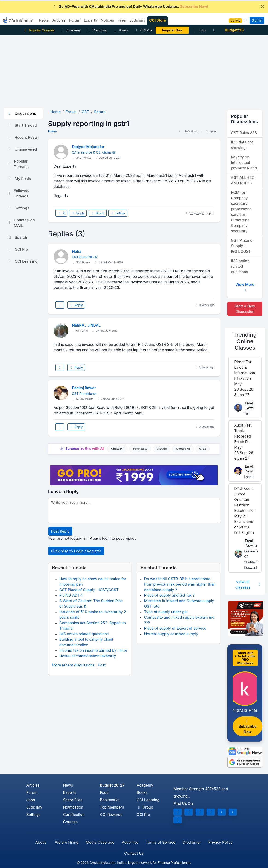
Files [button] (122, 20)
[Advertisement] (134, 70)
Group (145, 807)
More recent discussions (73, 665)
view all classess (248, 584)
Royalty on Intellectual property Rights (244, 163)
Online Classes (245, 341)
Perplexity (140, 449)
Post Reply (60, 531)
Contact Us (134, 853)
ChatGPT (117, 449)
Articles (33, 785)
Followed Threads (18, 193)
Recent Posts (23, 137)
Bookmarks (110, 800)
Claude (162, 449)
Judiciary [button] (138, 20)
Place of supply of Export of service (175, 628)
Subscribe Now (248, 727)
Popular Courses (39, 30)
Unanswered (22, 149)
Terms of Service (160, 842)
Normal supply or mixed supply (171, 634)
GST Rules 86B (244, 133)
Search (17, 237)
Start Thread (22, 125)
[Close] (262, 6)
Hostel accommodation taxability (88, 656)
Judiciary (35, 807)
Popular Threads (18, 164)
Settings (18, 208)
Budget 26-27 (112, 785)
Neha (77, 251)
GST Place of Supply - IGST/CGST (89, 590)
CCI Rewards (111, 815)
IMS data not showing (242, 145)
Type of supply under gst (166, 612)
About (41, 842)
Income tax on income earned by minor (93, 650)
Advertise (130, 842)
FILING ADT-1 (71, 595)
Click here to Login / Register (76, 551)
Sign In (257, 20)
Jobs (199, 30)
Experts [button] (91, 20)
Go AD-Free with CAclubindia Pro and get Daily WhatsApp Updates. (130, 6)
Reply (78, 213)
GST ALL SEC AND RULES (243, 180)
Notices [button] (107, 20)
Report (210, 213)
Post (102, 665)
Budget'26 (234, 30)
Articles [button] (59, 20)
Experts (70, 792)
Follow (118, 213)
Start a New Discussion (245, 309)
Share (98, 213)
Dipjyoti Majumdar (88, 147)
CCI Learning (22, 261)
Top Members (112, 807)
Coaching (97, 30)
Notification (73, 807)
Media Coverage (100, 842)
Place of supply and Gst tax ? (169, 595)
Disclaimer (192, 842)
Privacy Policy (220, 842)
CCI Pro (143, 30)
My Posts (19, 179)
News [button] (44, 20)
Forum (32, 792)
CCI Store (158, 20)
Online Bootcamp (172, 30)
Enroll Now (249, 405)
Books (121, 30)
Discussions (22, 113)
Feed (104, 792)
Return (52, 131)
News (68, 785)
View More (245, 286)
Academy (71, 30)
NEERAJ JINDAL (86, 325)
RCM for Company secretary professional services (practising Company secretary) (242, 212)
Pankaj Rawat (84, 388)
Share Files (73, 800)
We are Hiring (67, 842)
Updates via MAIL (21, 223)
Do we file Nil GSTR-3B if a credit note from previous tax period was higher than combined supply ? (180, 584)
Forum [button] (75, 20)
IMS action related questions (84, 634)
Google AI (183, 449)
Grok (203, 449)
